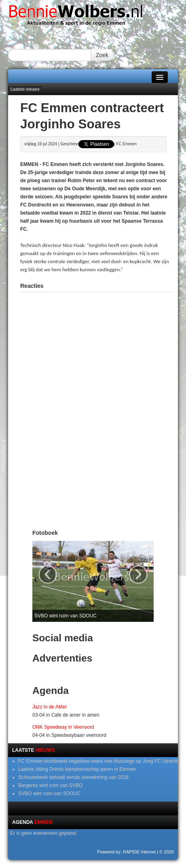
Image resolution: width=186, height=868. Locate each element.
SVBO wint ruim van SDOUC (49, 794)
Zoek (102, 55)
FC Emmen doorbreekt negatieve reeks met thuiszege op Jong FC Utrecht (98, 761)
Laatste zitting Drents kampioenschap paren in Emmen (77, 769)
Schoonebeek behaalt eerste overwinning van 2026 (73, 777)
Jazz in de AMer (50, 707)
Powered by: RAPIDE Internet (127, 852)
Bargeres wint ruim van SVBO (50, 785)
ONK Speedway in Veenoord (63, 727)
